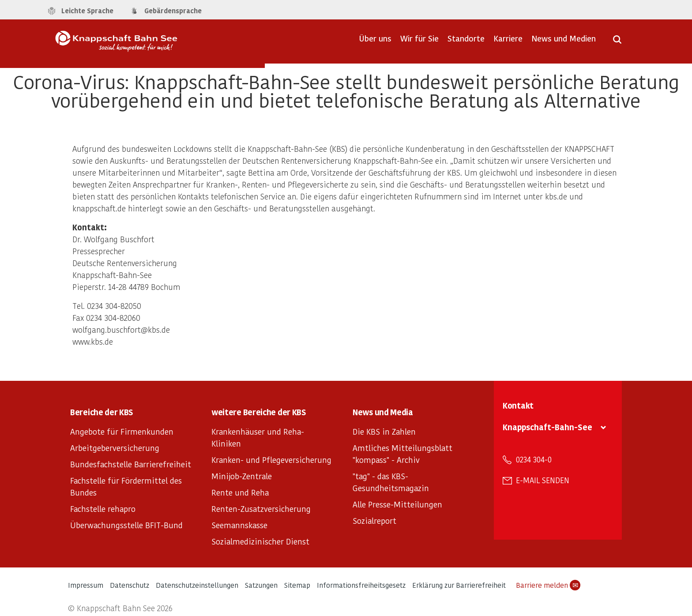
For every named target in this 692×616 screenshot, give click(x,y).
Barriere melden (548, 585)
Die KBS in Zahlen (384, 431)
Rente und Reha (240, 492)
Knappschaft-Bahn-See (547, 427)
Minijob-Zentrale (242, 476)
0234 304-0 (534, 459)
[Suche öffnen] (617, 42)
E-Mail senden (543, 480)
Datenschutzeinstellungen (197, 585)
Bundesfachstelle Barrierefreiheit (131, 464)
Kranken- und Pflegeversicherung (271, 460)
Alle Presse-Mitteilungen (397, 504)
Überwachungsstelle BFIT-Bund (126, 525)
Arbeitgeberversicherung (115, 448)
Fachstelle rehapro (103, 509)
